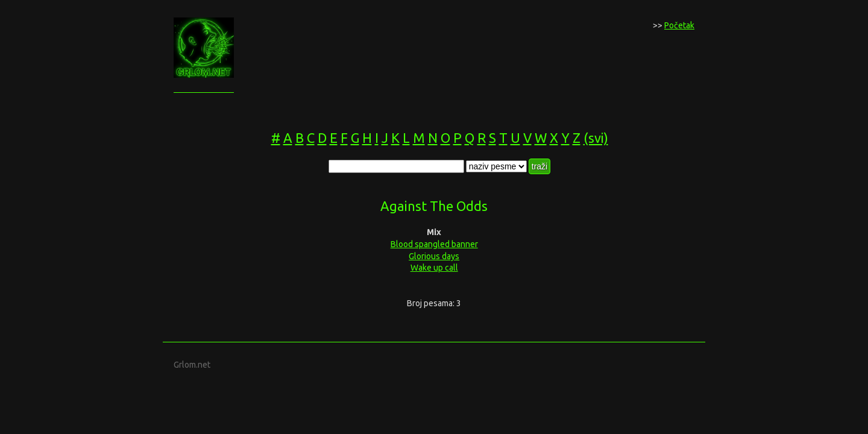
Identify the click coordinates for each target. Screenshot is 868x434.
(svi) (596, 138)
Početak (679, 25)
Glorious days (434, 256)
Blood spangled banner (434, 244)
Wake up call (434, 268)
